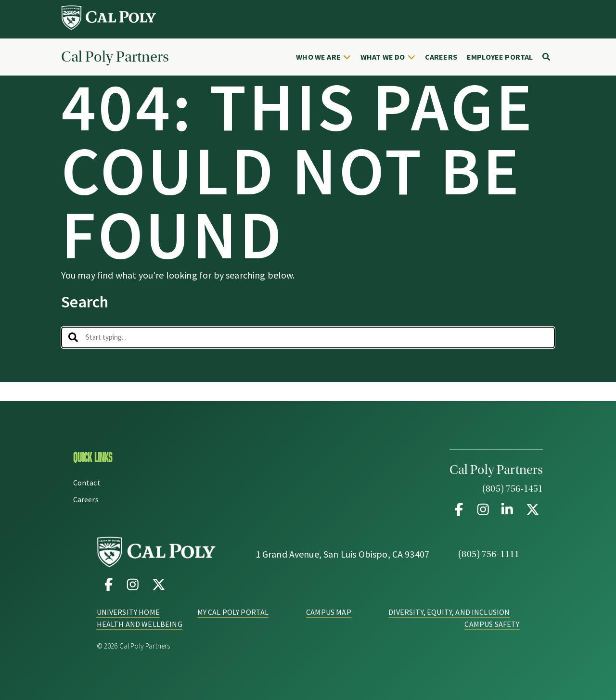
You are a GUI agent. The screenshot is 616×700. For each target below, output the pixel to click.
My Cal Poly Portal (233, 612)
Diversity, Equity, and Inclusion (449, 612)
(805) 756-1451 (513, 489)
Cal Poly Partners (115, 57)
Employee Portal (500, 57)
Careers (441, 57)
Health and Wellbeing (140, 624)
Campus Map (329, 612)
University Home (128, 612)
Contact (87, 483)
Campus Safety (492, 624)
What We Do (383, 57)
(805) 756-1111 (489, 554)
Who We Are (318, 57)
